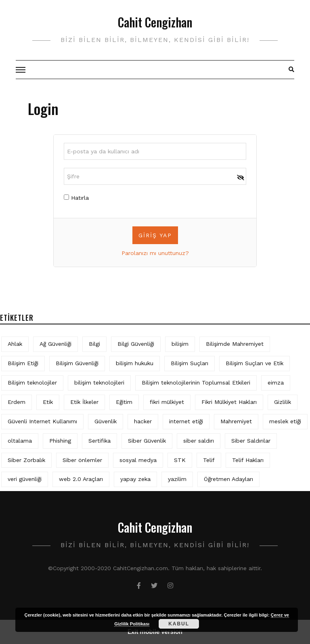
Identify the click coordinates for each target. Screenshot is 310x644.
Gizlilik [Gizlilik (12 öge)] (283, 402)
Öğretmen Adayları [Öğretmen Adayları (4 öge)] (228, 479)
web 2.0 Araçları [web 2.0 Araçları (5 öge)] (81, 479)
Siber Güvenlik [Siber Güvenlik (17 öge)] (147, 441)
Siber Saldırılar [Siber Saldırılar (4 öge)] (251, 441)
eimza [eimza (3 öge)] (276, 383)
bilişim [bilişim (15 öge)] (180, 344)
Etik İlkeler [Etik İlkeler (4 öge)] (84, 402)
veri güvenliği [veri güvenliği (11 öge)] (25, 479)
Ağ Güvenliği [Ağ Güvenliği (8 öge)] (56, 344)
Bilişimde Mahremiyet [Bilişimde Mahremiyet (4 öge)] (235, 344)
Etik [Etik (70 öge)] (48, 402)
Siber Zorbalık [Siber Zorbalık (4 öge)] (26, 460)
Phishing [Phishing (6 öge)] (60, 441)
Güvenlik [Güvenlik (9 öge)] (106, 421)
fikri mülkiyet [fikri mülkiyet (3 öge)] (167, 402)
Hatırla (76, 198)
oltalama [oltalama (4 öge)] (20, 441)
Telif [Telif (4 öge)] (209, 460)
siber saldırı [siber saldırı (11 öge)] (199, 441)
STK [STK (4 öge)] (180, 460)
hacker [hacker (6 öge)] (143, 421)
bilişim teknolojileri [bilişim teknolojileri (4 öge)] (99, 383)
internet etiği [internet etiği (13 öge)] (186, 421)
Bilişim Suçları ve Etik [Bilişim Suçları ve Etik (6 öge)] (254, 363)
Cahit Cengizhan (155, 22)
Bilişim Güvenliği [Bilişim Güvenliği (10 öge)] (77, 363)
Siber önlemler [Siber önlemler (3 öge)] (82, 460)
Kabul (179, 624)
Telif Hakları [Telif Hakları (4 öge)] (248, 460)
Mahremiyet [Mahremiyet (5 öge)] (236, 421)
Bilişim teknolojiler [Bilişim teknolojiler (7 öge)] (32, 383)
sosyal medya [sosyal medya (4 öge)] (138, 460)
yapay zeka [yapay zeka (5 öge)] (135, 479)
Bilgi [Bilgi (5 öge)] (94, 344)
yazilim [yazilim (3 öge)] (177, 479)
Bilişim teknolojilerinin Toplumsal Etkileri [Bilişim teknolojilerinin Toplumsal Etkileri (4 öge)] (196, 383)
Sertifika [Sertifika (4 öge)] (99, 441)
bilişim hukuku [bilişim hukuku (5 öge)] (135, 363)
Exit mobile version (155, 632)
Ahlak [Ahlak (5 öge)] (15, 344)
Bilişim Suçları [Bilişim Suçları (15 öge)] (190, 363)
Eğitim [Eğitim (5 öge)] (124, 402)
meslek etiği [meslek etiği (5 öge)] (285, 421)
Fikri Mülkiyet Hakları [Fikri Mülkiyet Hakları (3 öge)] (229, 402)
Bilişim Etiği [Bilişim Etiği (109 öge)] (23, 363)
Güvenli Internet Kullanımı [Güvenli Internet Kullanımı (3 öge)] (42, 421)
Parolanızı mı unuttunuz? (155, 253)
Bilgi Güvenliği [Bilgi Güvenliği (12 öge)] (136, 344)
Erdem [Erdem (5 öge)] (17, 402)
